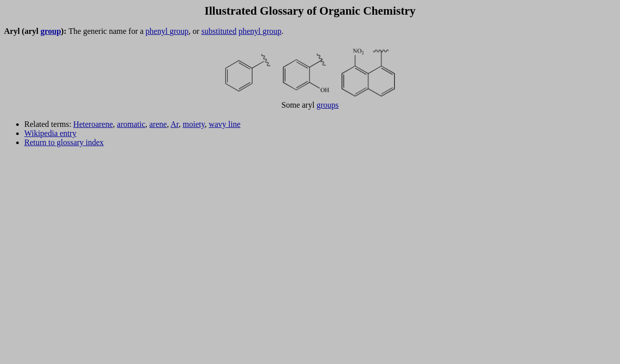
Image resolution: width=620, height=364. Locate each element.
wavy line (224, 124)
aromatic (131, 124)
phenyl (158, 31)
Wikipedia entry (50, 133)
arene (158, 124)
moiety (194, 124)
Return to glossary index (64, 142)
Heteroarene (93, 124)
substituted (219, 31)
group (51, 31)
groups (327, 105)
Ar (175, 124)
